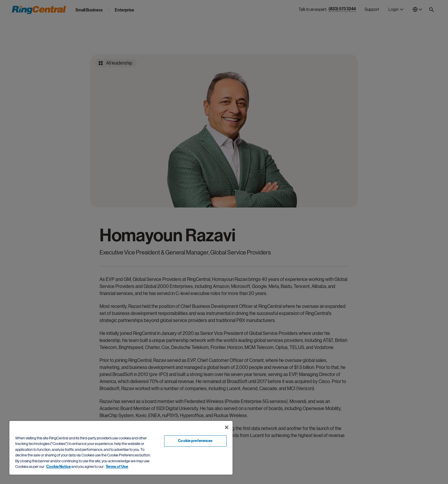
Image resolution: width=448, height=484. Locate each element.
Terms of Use (117, 467)
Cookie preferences (195, 441)
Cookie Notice (59, 467)
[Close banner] (227, 427)
